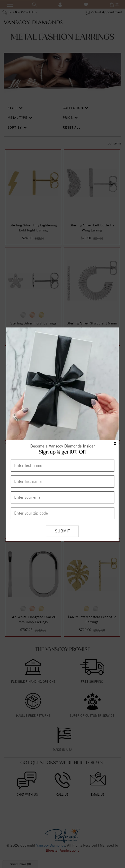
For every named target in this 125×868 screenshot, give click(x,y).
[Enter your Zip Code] (62, 513)
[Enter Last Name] (62, 482)
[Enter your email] (62, 497)
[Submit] (62, 531)
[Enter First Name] (62, 466)
